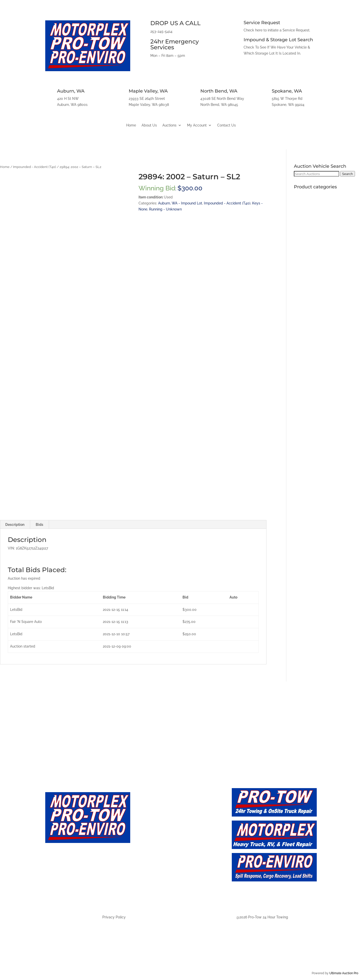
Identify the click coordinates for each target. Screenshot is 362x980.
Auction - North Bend (163, 885)
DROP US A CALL (175, 23)
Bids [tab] (39, 525)
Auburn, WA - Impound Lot (180, 203)
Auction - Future (157, 851)
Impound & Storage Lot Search (278, 40)
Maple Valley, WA (148, 91)
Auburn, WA (71, 91)
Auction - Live (154, 840)
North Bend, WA (219, 91)
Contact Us (227, 125)
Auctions (169, 125)
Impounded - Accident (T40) (35, 167)
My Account (197, 125)
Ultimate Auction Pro (344, 973)
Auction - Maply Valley (164, 874)
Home (131, 125)
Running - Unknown (165, 209)
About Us (149, 125)
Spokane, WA (287, 91)
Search (348, 174)
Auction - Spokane (159, 896)
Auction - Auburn (158, 863)
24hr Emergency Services (175, 44)
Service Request (262, 23)
